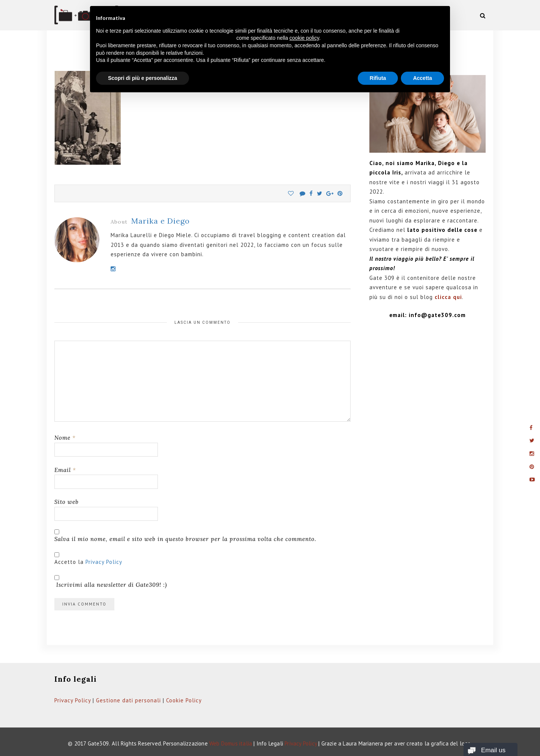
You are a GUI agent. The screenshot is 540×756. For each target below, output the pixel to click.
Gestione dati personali (128, 700)
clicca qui (448, 297)
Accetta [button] (422, 78)
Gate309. (99, 743)
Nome (65, 438)
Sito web (67, 502)
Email (65, 470)
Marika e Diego (160, 221)
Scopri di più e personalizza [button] (142, 78)
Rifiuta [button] (378, 78)
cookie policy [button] (304, 38)
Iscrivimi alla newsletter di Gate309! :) (111, 582)
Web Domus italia (231, 743)
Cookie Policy (184, 700)
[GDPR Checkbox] (57, 555)
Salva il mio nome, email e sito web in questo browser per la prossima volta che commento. (185, 539)
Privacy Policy (104, 562)
